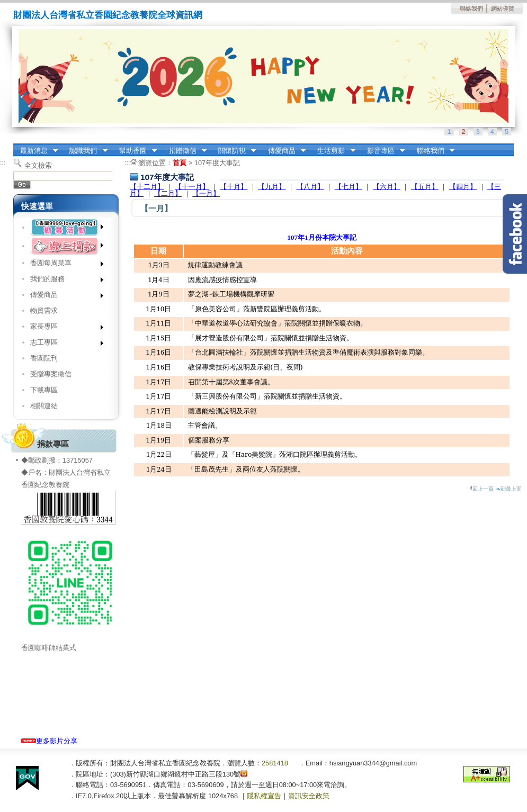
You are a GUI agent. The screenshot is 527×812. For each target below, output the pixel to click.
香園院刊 (44, 358)
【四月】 (463, 187)
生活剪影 (333, 151)
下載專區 (44, 390)
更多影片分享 (49, 741)
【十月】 (234, 187)
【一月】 (206, 193)
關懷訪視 (234, 151)
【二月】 (168, 193)
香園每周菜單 (63, 265)
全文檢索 (38, 165)
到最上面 (509, 489)
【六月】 (387, 187)
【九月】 (272, 187)
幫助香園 (135, 151)
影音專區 (382, 151)
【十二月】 (147, 187)
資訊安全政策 (309, 796)
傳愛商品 (283, 151)
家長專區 (63, 328)
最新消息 (35, 151)
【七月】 (349, 187)
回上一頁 (481, 489)
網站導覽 (503, 8)
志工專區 (63, 344)
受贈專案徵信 (51, 374)
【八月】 (310, 187)
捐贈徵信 (184, 151)
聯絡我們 (471, 8)
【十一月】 (192, 187)
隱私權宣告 (264, 796)
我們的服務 (63, 281)
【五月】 (425, 187)
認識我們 (85, 151)
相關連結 (44, 406)
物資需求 (44, 310)
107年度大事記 (217, 163)
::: (16, 147)
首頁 (180, 163)
